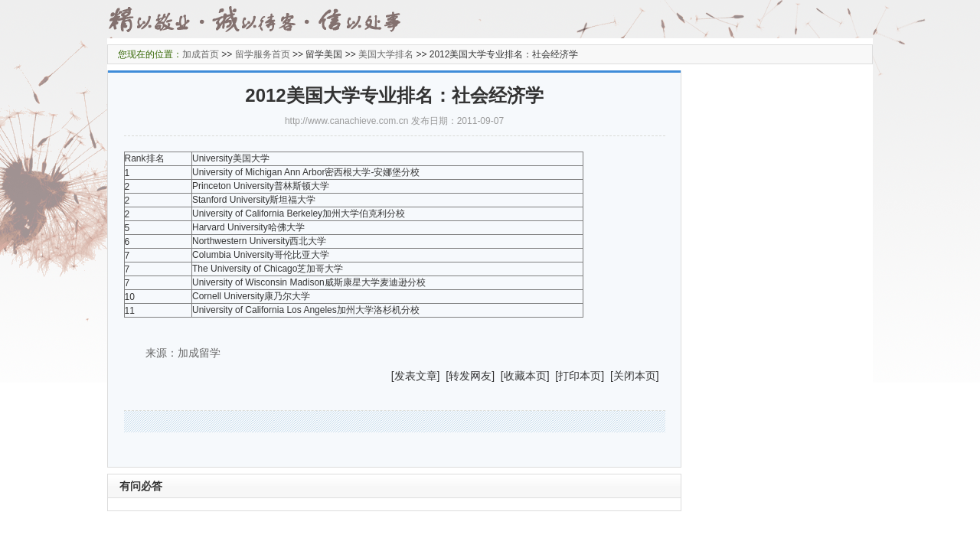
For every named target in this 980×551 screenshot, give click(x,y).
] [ (443, 376)
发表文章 (416, 376)
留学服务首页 (263, 54)
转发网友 (470, 376)
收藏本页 (525, 376)
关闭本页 (635, 376)
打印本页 (580, 376)
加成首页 (201, 54)
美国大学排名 (386, 54)
